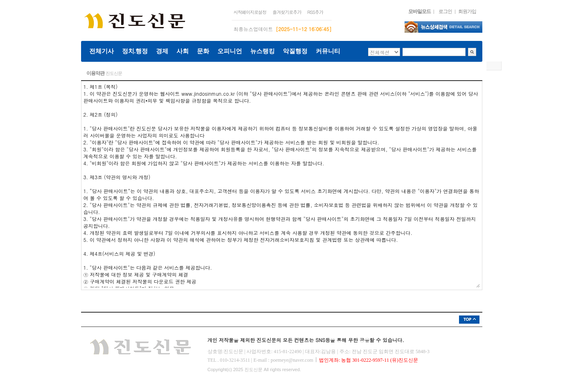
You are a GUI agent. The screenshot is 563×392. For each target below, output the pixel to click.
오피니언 (230, 51)
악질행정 (295, 51)
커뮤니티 (328, 51)
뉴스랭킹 (262, 51)
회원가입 (467, 11)
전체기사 (102, 51)
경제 (162, 51)
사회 (183, 51)
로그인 (445, 11)
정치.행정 (135, 51)
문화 (203, 51)
